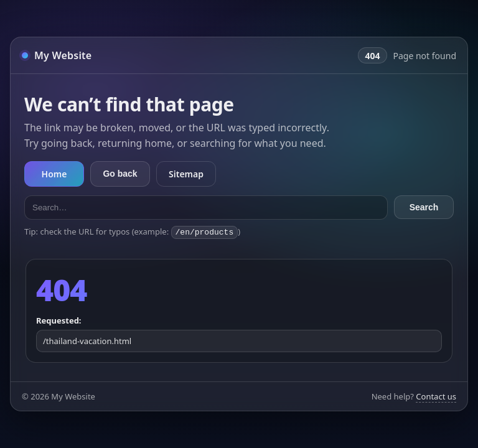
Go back (120, 174)
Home (54, 175)
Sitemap (186, 175)
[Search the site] (206, 208)
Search (424, 208)
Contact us (436, 396)
